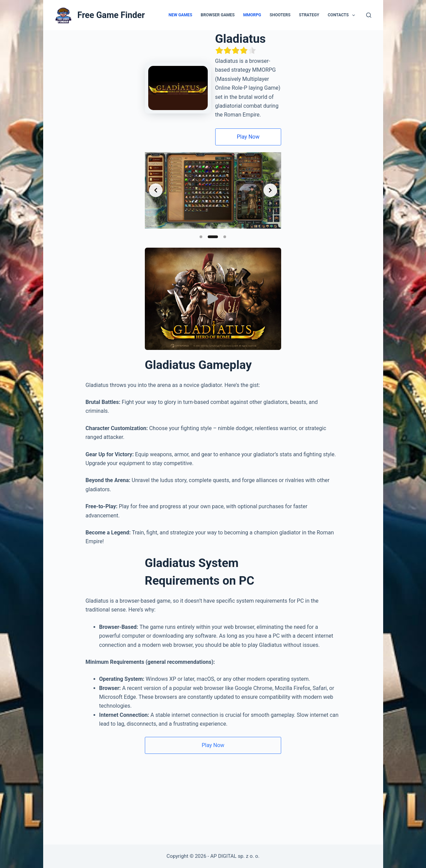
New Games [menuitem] (181, 15)
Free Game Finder (111, 15)
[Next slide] (371, 183)
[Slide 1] (201, 242)
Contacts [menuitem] (343, 15)
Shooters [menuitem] (280, 15)
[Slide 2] (213, 242)
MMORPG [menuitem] (252, 15)
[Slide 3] (225, 242)
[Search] (369, 15)
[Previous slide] (56, 183)
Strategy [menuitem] (309, 15)
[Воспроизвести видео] (213, 350)
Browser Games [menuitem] (218, 15)
